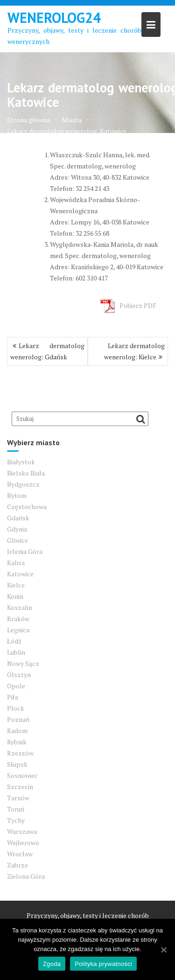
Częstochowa (27, 507)
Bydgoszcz (23, 484)
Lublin (16, 652)
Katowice (20, 574)
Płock (16, 708)
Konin (15, 596)
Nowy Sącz (23, 663)
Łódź (14, 641)
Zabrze (17, 865)
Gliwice (17, 540)
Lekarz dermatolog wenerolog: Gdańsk (47, 351)
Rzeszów (20, 753)
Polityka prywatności (103, 964)
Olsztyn (19, 675)
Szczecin (20, 787)
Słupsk (17, 764)
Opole (16, 686)
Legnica (18, 630)
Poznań (18, 719)
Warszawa (22, 831)
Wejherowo (23, 843)
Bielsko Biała (26, 473)
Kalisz (16, 563)
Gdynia (17, 529)
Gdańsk (18, 518)
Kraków (18, 619)
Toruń (16, 809)
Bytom (17, 495)
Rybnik (17, 742)
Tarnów (18, 798)
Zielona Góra (26, 876)
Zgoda (52, 964)
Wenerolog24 (54, 17)
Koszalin (20, 607)
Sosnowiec (22, 775)
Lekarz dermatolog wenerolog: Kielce (134, 351)
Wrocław (20, 854)
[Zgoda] (163, 950)
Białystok (21, 462)
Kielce (16, 585)
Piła (13, 697)
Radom (17, 731)
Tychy (16, 820)
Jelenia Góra (25, 551)
